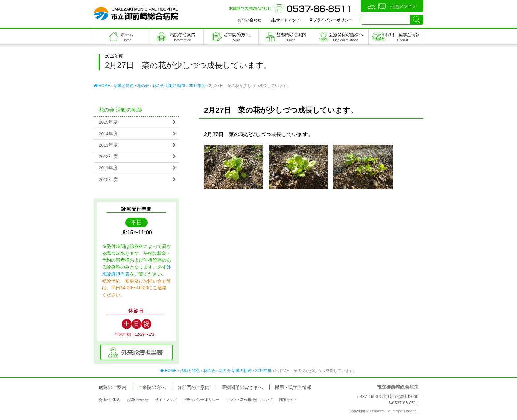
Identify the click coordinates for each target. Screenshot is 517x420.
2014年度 (108, 134)
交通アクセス (392, 6)
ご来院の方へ (231, 36)
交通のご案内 (109, 400)
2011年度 (108, 168)
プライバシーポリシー (331, 20)
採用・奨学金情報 (293, 388)
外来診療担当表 (137, 352)
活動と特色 (124, 86)
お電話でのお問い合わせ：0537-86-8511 (291, 9)
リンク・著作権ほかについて (249, 400)
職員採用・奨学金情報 (396, 36)
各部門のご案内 (286, 36)
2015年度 (108, 122)
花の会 (143, 86)
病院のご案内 (176, 36)
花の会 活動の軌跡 (169, 86)
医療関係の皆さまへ (341, 36)
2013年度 (108, 145)
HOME (102, 86)
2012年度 (197, 86)
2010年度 (108, 180)
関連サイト (288, 400)
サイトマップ (286, 20)
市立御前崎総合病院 (136, 14)
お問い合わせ (250, 20)
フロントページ (121, 36)
